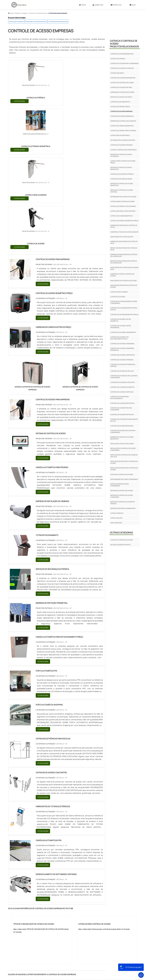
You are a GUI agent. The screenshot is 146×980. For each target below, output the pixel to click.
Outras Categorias (121, 533)
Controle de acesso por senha (122, 145)
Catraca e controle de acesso (122, 540)
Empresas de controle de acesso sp (123, 121)
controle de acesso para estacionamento (120, 398)
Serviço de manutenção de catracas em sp (124, 249)
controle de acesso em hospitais (122, 387)
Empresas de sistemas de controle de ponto (124, 226)
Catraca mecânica (117, 73)
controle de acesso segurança (122, 426)
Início (82, 5)
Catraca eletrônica (118, 59)
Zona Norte (27, 940)
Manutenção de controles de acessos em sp (124, 268)
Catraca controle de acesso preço (123, 150)
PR (43, 919)
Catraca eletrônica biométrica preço (124, 221)
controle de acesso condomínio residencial (122, 349)
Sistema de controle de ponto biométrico (121, 168)
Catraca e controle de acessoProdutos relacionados (124, 44)
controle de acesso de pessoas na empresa (123, 365)
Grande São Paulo (70, 940)
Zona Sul (48, 940)
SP (37, 919)
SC (48, 919)
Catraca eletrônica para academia (123, 131)
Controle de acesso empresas (121, 111)
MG (27, 919)
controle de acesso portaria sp (122, 415)
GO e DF (76, 919)
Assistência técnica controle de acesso (122, 275)
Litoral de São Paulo (85, 940)
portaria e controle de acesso (122, 474)
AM (83, 919)
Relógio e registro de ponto (121, 545)
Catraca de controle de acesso (122, 83)
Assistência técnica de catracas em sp (124, 232)
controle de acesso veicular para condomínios (123, 431)
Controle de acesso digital (120, 102)
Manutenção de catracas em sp (122, 237)
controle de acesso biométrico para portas (124, 309)
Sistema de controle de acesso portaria (122, 191)
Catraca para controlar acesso (122, 201)
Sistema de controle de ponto (121, 97)
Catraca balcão (116, 518)
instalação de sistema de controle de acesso (124, 469)
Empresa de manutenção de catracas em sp (124, 242)
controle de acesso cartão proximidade (121, 327)
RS (53, 919)
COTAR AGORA (20, 101)
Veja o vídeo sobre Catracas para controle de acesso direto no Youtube (104, 784)
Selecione (14, 919)
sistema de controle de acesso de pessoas (123, 503)
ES (32, 919)
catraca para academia (16, 22)
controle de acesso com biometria (123, 332)
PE (59, 919)
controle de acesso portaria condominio (121, 409)
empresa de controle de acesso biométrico (122, 438)
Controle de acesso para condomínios (124, 63)
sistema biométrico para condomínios (124, 479)
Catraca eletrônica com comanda (123, 206)
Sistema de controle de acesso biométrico (122, 184)
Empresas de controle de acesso (122, 92)
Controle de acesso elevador (121, 179)
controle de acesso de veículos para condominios (124, 377)
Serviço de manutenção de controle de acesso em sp (124, 262)
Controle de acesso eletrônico (122, 174)
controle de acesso (118, 297)
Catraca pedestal (117, 513)
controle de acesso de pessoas (58, 22)
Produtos (116, 5)
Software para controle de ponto (123, 140)
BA (64, 919)
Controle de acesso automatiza (122, 68)
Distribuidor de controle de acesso (36, 22)
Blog (133, 5)
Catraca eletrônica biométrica (122, 126)
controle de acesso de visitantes (123, 382)
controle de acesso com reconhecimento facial (119, 338)
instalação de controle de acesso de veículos (124, 456)
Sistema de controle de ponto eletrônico (121, 155)
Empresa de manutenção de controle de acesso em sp (124, 255)
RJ (21, 919)
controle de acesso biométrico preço (124, 315)
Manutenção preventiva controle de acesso (124, 286)
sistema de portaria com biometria (123, 508)
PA (89, 919)
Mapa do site (124, 961)
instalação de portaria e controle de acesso (124, 462)
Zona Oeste (38, 940)
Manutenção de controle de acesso (124, 281)
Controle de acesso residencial (122, 116)
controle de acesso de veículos (122, 371)
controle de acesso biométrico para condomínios (124, 302)
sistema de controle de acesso (122, 491)
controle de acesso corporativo (123, 355)
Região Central (15, 940)
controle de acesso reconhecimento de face (124, 420)
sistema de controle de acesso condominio (122, 496)
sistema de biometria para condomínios (120, 485)
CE (69, 919)
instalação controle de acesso (122, 444)
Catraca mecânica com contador (123, 211)
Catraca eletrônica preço (120, 107)
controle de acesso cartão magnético (121, 320)
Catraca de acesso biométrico (122, 216)
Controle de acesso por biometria (123, 78)
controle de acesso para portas (122, 403)
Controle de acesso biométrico (122, 54)
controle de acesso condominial (123, 344)
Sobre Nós (98, 5)
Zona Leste (58, 940)
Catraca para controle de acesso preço (123, 162)
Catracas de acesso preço (120, 135)
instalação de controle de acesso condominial (123, 449)
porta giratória (116, 523)
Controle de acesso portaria (121, 87)
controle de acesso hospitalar (122, 392)
